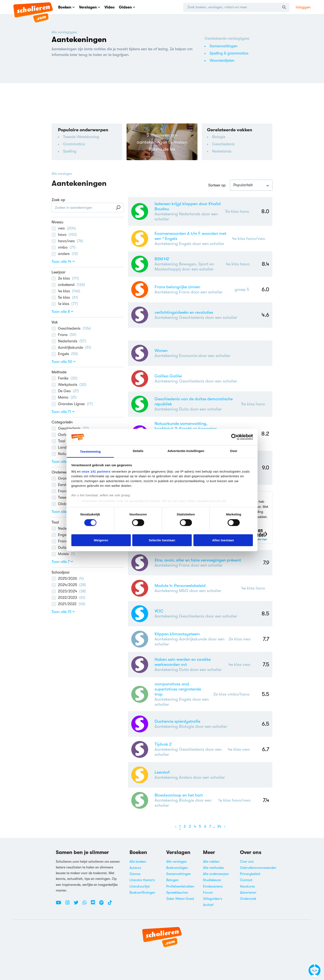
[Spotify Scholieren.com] (103, 904)
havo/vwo (67, 241)
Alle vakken (211, 862)
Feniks (65, 378)
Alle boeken (138, 862)
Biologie (219, 137)
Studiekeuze (212, 880)
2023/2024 (69, 591)
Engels (65, 354)
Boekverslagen (177, 868)
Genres (135, 874)
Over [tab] (234, 451)
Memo (64, 397)
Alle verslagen (62, 174)
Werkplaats (69, 385)
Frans (64, 335)
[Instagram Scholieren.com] (69, 904)
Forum (208, 893)
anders (65, 254)
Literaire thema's (142, 880)
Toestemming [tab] (90, 451)
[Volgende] (225, 827)
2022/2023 (68, 598)
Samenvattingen (223, 46)
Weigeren (101, 540)
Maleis (63, 554)
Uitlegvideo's (213, 899)
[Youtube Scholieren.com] (60, 904)
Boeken (66, 7)
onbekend (68, 285)
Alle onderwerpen (216, 874)
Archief (208, 905)
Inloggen (303, 7)
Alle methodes (213, 868)
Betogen (172, 880)
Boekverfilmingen (142, 893)
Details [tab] (138, 451)
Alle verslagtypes (64, 32)
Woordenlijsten (222, 60)
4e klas (66, 291)
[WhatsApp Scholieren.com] (86, 904)
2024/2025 (69, 585)
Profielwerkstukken (180, 886)
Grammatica (74, 144)
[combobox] (251, 185)
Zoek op (58, 200)
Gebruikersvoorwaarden (258, 868)
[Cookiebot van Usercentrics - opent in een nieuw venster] (234, 437)
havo (64, 235)
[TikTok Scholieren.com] (110, 904)
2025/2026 (68, 578)
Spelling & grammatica (229, 53)
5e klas (65, 297)
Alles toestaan (223, 540)
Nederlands (222, 151)
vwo (64, 228)
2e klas (65, 278)
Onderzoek (248, 899)
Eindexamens (213, 886)
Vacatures (247, 886)
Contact (246, 880)
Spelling (70, 151)
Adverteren (248, 893)
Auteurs (135, 868)
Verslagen (90, 7)
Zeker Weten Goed (180, 899)
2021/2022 (68, 604)
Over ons (247, 862)
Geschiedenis (223, 144)
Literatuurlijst (140, 886)
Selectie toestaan (162, 540)
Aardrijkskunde (71, 347)
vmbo (64, 247)
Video (110, 7)
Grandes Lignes (72, 404)
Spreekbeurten (177, 893)
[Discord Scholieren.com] (94, 904)
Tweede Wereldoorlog (81, 137)
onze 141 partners (96, 471)
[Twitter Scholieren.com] (78, 904)
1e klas (65, 304)
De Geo (65, 391)
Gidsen (127, 7)
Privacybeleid (250, 874)
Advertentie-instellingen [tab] (186, 451)
